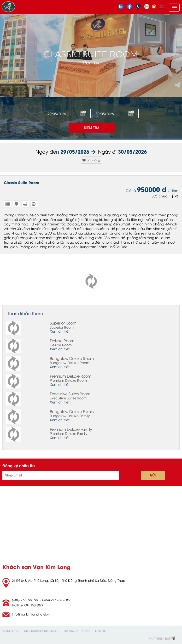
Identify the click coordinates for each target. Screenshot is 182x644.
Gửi (153, 475)
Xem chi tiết (60, 331)
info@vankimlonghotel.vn (31, 614)
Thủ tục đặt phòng (76, 631)
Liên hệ (100, 631)
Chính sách (11, 631)
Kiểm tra (92, 128)
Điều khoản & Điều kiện (41, 631)
